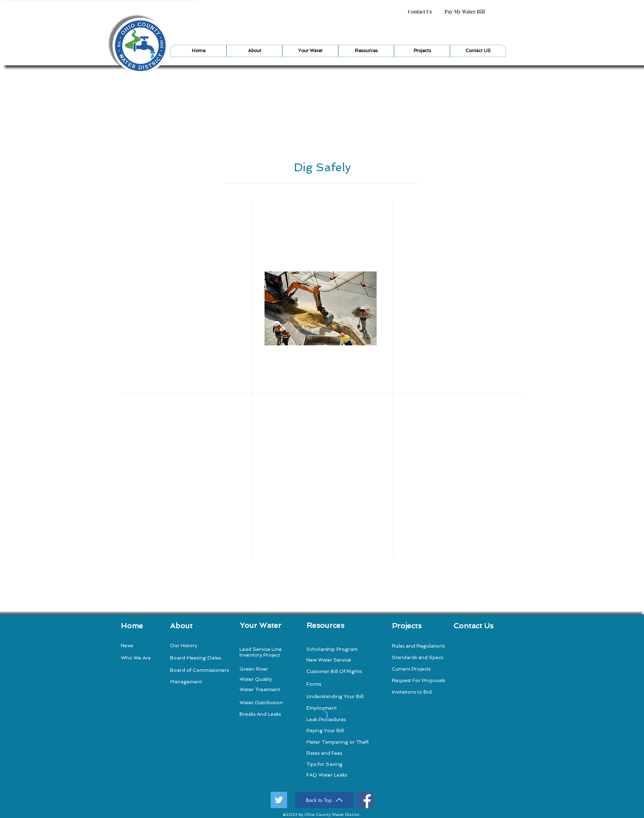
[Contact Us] (420, 11)
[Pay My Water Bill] (465, 11)
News (127, 646)
